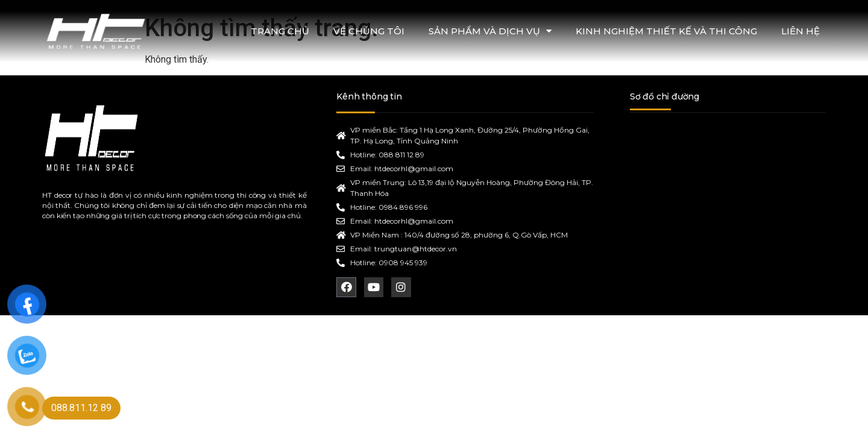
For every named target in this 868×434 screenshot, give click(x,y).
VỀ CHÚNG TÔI (369, 31)
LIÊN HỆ (800, 31)
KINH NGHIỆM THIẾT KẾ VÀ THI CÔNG (666, 31)
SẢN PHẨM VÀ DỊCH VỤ (490, 31)
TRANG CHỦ (280, 31)
